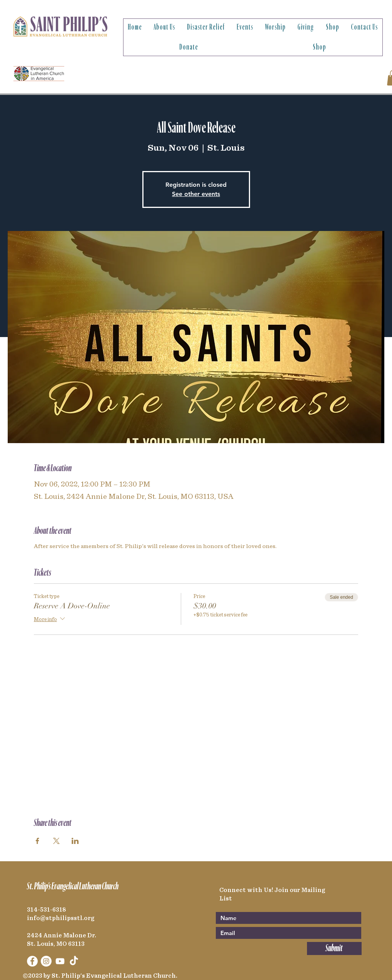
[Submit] (334, 948)
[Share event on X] (56, 841)
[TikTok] (74, 961)
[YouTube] (60, 961)
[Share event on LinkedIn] (75, 841)
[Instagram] (46, 961)
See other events (196, 194)
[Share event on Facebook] (38, 841)
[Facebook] (32, 961)
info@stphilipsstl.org (61, 918)
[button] (164, 27)
